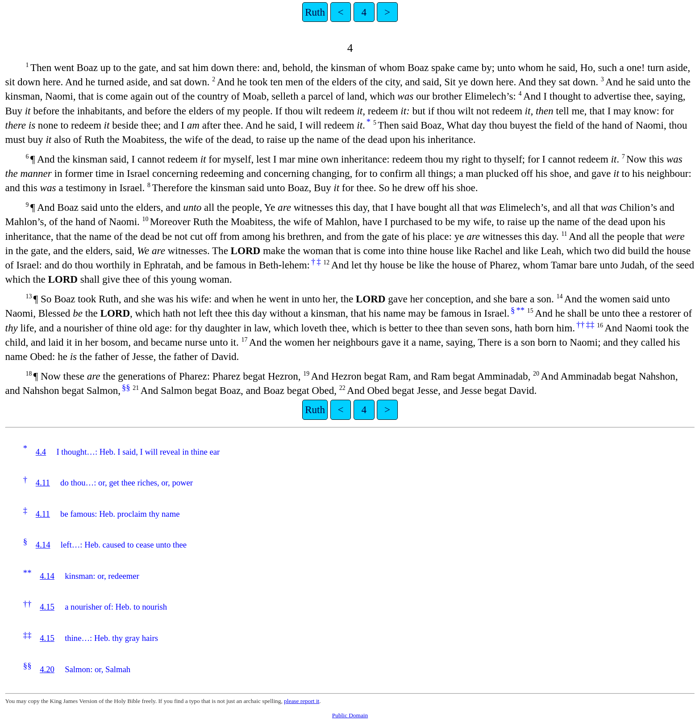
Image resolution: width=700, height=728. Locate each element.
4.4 (41, 452)
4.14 (43, 545)
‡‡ (590, 324)
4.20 (47, 669)
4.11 (43, 483)
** (520, 310)
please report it (302, 701)
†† (581, 324)
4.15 (47, 607)
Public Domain (350, 715)
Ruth (315, 12)
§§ (126, 387)
